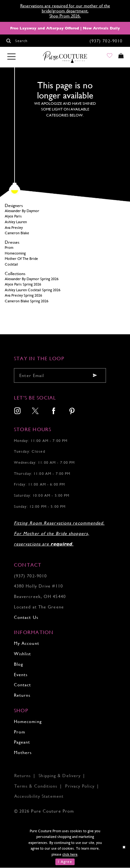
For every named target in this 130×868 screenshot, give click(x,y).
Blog (19, 664)
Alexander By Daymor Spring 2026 (32, 279)
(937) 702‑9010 (30, 576)
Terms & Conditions (36, 786)
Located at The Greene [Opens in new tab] (39, 607)
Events (21, 675)
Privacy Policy (80, 786)
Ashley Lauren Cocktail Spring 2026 (33, 290)
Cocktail (11, 265)
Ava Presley (14, 228)
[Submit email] (95, 376)
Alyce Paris (13, 217)
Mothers (23, 753)
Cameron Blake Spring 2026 (27, 301)
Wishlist (23, 654)
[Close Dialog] (124, 848)
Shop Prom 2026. (65, 16)
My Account (27, 644)
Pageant (22, 742)
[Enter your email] (60, 376)
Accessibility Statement (39, 796)
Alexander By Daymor (22, 211)
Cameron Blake (17, 233)
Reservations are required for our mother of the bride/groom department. (65, 8)
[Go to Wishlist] (106, 57)
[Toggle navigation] (11, 57)
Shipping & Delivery (60, 776)
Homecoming (15, 253)
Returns (22, 695)
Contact (23, 685)
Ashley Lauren (16, 222)
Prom (9, 248)
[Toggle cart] (120, 57)
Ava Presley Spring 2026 (23, 296)
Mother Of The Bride (21, 259)
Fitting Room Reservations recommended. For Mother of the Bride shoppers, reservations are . (59, 534)
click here (70, 854)
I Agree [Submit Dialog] (65, 862)
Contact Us (26, 617)
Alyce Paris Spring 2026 (23, 285)
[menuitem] (18, 412)
